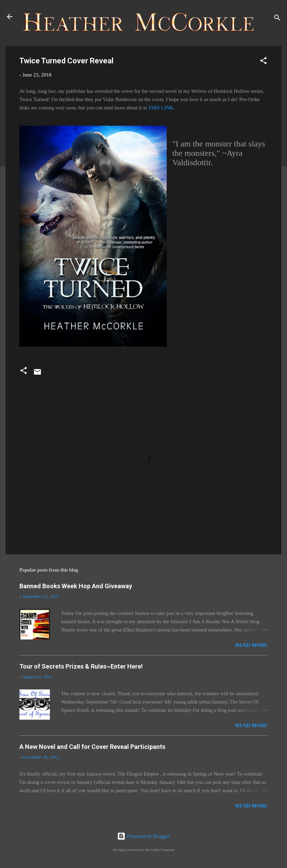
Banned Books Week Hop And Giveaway (76, 586)
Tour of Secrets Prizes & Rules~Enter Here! (81, 666)
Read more (251, 645)
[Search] (277, 19)
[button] (263, 62)
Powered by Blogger (143, 836)
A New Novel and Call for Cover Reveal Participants (92, 747)
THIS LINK (161, 108)
